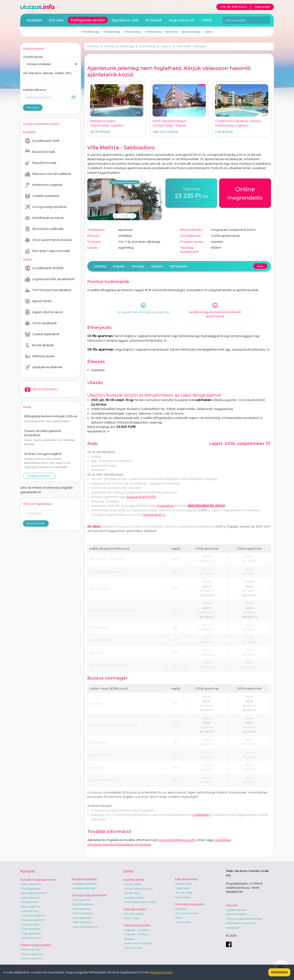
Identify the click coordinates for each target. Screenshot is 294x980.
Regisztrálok (36, 523)
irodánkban (165, 506)
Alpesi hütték (38, 301)
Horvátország (90, 32)
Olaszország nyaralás (36, 945)
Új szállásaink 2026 (42, 141)
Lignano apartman (33, 958)
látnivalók (178, 266)
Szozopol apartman (84, 888)
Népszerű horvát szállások (48, 174)
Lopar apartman (31, 898)
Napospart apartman (85, 884)
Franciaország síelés (189, 904)
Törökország (153, 32)
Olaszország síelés (137, 925)
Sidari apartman (82, 922)
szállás (100, 266)
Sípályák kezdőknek (44, 367)
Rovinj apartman (31, 907)
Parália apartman (83, 913)
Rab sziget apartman (34, 893)
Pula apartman (30, 911)
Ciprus (209, 32)
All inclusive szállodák (44, 229)
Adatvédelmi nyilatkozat (241, 923)
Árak (260, 266)
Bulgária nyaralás (84, 879)
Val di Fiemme (133, 948)
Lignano (166, 46)
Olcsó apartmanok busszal (48, 240)
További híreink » (39, 476)
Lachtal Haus (132, 893)
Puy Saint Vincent (187, 913)
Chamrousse (183, 922)
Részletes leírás (161, 972)
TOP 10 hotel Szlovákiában (48, 290)
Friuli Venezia (147, 46)
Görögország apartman (89, 895)
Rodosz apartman (83, 904)
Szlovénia (171, 32)
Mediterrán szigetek (44, 185)
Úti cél (47, 73)
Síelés (207, 20)
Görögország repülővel (46, 207)
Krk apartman (30, 902)
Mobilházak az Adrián (44, 218)
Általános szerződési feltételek (244, 919)
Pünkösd (154, 20)
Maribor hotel (184, 884)
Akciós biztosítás (41, 389)
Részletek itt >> (99, 431)
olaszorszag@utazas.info (177, 840)
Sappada (129, 939)
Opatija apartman (32, 938)
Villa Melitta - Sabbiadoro (191, 46)
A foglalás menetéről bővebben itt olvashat (119, 844)
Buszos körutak (40, 152)
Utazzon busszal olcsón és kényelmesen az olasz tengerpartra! (154, 395)
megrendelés (245, 193)
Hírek (27, 407)
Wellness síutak (40, 356)
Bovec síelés (183, 897)
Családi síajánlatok (42, 334)
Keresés (33, 107)
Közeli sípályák (39, 345)
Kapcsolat (232, 905)
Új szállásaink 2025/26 (44, 268)
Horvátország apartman (38, 880)
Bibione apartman (32, 954)
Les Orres (181, 909)
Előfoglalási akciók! (88, 20)
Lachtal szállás (133, 884)
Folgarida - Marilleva (136, 934)
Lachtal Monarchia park (139, 889)
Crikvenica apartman (34, 916)
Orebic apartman (31, 884)
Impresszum (233, 928)
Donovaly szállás (134, 914)
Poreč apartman (31, 889)
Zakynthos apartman (86, 927)
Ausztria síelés (133, 880)
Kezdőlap (93, 46)
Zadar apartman (31, 929)
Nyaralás (109, 46)
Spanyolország (191, 32)
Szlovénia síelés (186, 879)
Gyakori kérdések (236, 914)
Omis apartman (31, 924)
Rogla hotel (182, 888)
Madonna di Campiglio (138, 943)
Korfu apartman (82, 918)
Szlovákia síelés (135, 909)
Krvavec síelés (184, 893)
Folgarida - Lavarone (136, 930)
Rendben (279, 972)
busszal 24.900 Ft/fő (141, 497)
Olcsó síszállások (41, 323)
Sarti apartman (82, 900)
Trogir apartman (31, 933)
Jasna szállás (132, 918)
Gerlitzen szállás (134, 898)
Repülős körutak (41, 163)
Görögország (112, 32)
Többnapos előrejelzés (124, 182)
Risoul (179, 918)
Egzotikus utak (125, 20)
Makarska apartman (33, 920)
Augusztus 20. (182, 20)
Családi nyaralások (42, 196)
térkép (138, 266)
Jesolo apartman (31, 949)
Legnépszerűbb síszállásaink (50, 279)
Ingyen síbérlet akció (44, 312)
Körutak (57, 20)
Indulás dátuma (34, 90)
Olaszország (127, 46)
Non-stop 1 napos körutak (47, 251)
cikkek (157, 266)
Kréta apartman (82, 909)
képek (119, 266)
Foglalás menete (236, 910)
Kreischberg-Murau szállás (140, 902)
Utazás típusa (33, 57)
